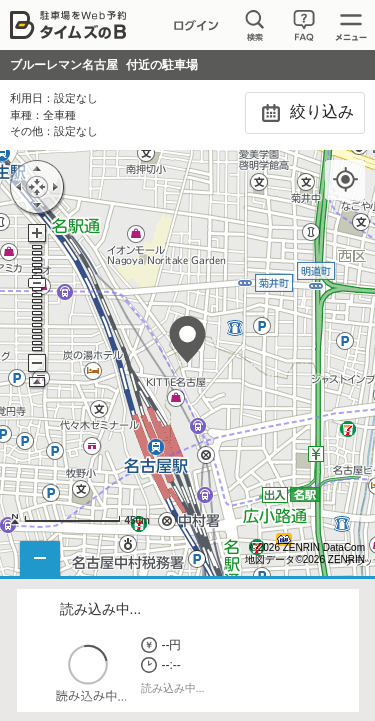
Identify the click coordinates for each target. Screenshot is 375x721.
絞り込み (304, 113)
